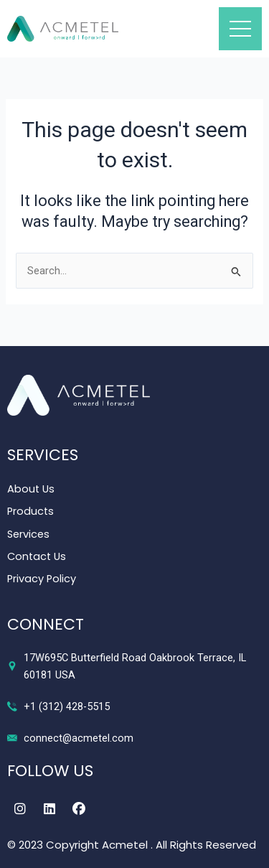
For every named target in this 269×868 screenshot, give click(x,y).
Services (28, 534)
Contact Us (37, 556)
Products (30, 511)
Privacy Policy (42, 579)
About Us (31, 489)
